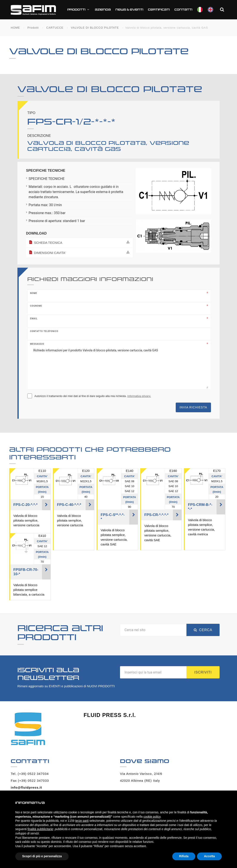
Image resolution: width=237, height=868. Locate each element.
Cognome (36, 306)
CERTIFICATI (159, 10)
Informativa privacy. (139, 396)
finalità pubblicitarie (40, 829)
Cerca (203, 630)
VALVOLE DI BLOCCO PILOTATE (95, 28)
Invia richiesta (193, 407)
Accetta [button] (209, 856)
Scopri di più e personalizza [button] (42, 856)
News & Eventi (129, 10)
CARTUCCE (55, 28)
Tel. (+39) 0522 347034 (30, 774)
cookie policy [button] (152, 817)
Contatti (183, 10)
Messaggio (37, 344)
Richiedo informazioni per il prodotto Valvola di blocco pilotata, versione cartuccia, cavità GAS (119, 367)
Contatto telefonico (44, 331)
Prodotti (79, 10)
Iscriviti (203, 672)
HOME (15, 28)
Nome (34, 293)
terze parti (82, 821)
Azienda (103, 10)
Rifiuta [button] (184, 856)
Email (34, 319)
